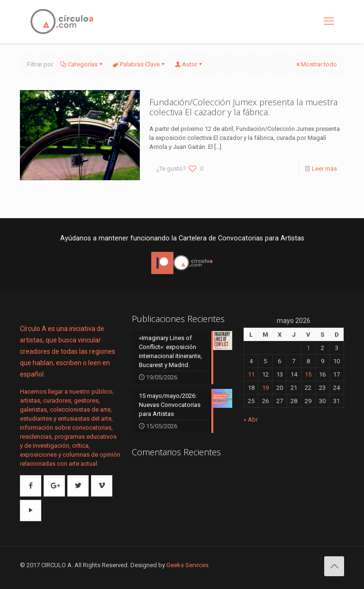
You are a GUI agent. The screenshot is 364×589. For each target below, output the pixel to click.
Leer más (324, 169)
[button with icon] (31, 486)
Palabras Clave (139, 64)
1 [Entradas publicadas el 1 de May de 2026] (308, 348)
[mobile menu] (329, 21)
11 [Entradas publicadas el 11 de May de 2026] (251, 374)
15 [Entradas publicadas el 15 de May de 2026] (308, 374)
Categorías (82, 64)
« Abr (251, 419)
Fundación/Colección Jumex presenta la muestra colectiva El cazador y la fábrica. (243, 107)
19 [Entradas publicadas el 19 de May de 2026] (265, 388)
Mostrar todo (316, 64)
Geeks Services (187, 565)
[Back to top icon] (334, 566)
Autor (189, 64)
